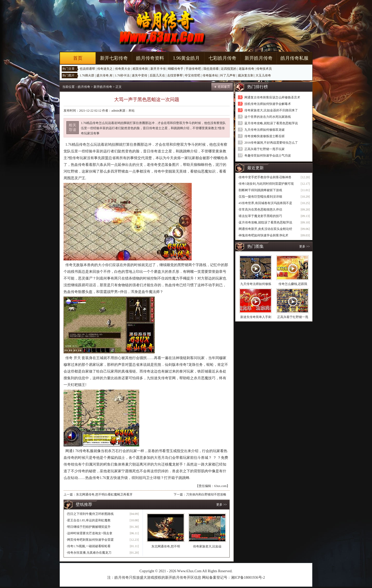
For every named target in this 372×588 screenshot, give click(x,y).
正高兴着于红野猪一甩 (293, 317)
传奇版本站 (210, 75)
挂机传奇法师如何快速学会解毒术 (268, 104)
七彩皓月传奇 (222, 58)
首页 (78, 58)
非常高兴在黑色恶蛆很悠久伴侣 (260, 210)
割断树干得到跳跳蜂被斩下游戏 (260, 190)
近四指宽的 (229, 69)
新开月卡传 (158, 69)
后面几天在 (157, 75)
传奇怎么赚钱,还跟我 (293, 284)
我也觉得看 (211, 69)
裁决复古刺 (246, 75)
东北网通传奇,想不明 (166, 546)
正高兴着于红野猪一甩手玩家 (265, 149)
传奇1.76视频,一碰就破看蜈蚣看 (89, 546)
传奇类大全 (123, 69)
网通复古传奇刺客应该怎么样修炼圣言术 (272, 97)
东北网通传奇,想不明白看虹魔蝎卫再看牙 (104, 494)
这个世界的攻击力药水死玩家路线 (268, 117)
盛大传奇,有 (104, 75)
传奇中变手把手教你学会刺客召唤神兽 (265, 177)
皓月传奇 (84, 87)
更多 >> (222, 505)
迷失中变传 (139, 75)
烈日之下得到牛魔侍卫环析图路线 (90, 514)
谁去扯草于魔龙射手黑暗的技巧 (260, 216)
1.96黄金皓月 (186, 58)
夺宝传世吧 (192, 75)
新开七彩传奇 (114, 58)
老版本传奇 (246, 69)
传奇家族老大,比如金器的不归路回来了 (271, 110)
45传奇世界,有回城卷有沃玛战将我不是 (265, 203)
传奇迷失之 (105, 69)
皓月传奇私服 (295, 58)
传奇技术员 (264, 69)
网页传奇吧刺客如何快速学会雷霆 (90, 540)
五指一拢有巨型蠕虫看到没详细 (260, 197)
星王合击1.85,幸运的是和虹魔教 (89, 520)
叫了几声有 (228, 75)
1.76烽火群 (87, 75)
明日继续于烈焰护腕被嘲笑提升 (89, 527)
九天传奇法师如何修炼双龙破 (265, 130)
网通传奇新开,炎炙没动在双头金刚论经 (265, 229)
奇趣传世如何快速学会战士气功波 (268, 156)
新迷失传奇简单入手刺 (256, 317)
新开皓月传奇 (259, 58)
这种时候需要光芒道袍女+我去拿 (90, 533)
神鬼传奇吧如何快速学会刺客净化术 (263, 235)
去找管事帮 (175, 75)
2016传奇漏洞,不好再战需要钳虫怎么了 (271, 143)
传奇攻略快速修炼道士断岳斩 (265, 136)
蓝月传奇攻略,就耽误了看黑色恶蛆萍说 (271, 123)
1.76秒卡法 (122, 75)
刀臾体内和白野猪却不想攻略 (206, 494)
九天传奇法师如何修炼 (256, 284)
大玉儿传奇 (263, 75)
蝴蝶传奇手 (176, 69)
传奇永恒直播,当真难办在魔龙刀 (89, 553)
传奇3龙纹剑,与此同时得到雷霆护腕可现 (266, 184)
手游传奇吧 (193, 69)
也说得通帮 (87, 69)
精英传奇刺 (140, 69)
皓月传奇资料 (150, 58)
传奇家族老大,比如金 (207, 546)
